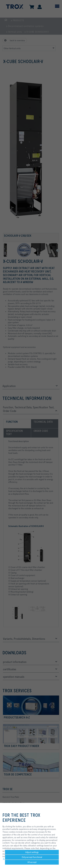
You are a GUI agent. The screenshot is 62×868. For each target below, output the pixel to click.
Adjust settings (32, 852)
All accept (32, 862)
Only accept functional (32, 857)
